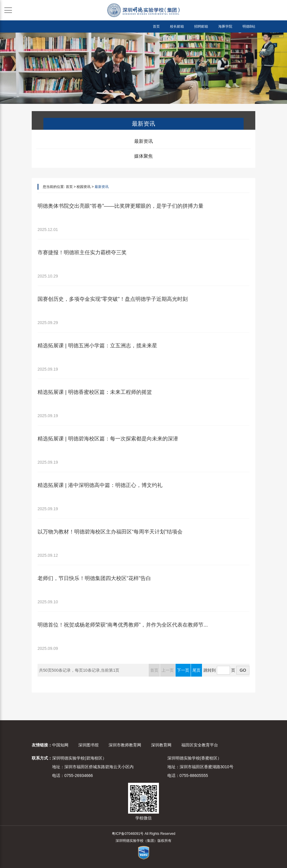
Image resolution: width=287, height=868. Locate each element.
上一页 (168, 670)
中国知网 (60, 745)
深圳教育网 (161, 745)
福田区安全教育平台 (200, 745)
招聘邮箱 (201, 26)
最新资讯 (143, 141)
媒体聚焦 (143, 156)
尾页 (196, 670)
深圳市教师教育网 (125, 745)
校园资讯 (84, 187)
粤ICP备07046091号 (128, 834)
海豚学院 (225, 26)
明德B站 (249, 26)
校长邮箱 (177, 26)
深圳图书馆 (88, 745)
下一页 (183, 670)
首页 (156, 26)
